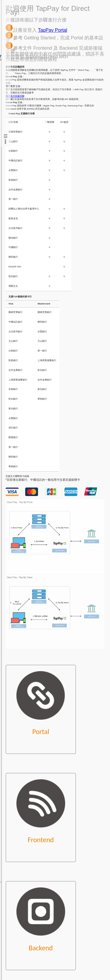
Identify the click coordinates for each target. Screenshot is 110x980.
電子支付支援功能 (15, 96)
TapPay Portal (53, 30)
